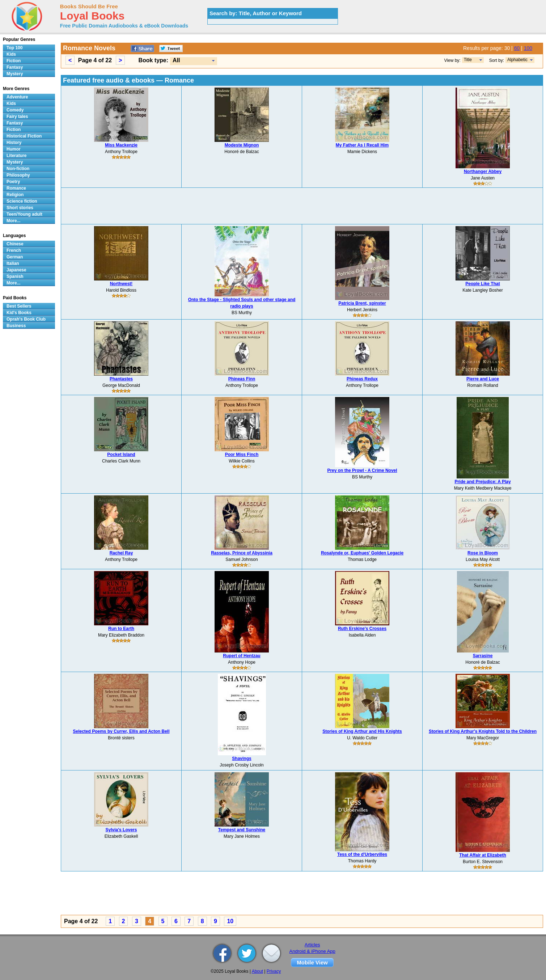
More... (14, 221)
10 (230, 921)
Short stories (20, 208)
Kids (11, 54)
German (15, 257)
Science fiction (22, 201)
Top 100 (14, 48)
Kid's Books (19, 313)
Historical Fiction (24, 136)
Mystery (15, 74)
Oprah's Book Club (26, 319)
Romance (16, 188)
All (176, 60)
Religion (15, 195)
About (257, 971)
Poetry (13, 182)
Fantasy (15, 67)
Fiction (14, 61)
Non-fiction (18, 169)
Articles (312, 945)
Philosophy (18, 175)
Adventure (17, 97)
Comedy (15, 110)
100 (528, 48)
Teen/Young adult (24, 214)
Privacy (274, 971)
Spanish (15, 276)
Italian (13, 263)
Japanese (16, 270)
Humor (14, 149)
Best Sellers (19, 306)
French (14, 250)
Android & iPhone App (312, 951)
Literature (16, 156)
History (14, 143)
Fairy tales (17, 117)
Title (468, 60)
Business (16, 326)
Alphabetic (517, 60)
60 (517, 48)
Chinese (15, 244)
